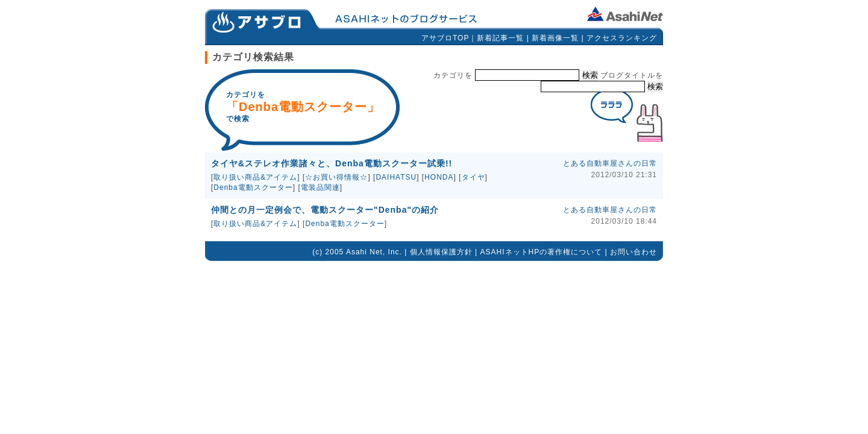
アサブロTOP (445, 38)
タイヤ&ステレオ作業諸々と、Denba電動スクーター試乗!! (332, 163)
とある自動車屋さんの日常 (610, 163)
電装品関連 (320, 187)
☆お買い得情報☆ (336, 177)
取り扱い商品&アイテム (255, 177)
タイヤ (473, 177)
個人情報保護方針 (441, 252)
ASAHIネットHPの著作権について (542, 252)
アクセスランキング (622, 38)
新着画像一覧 (555, 38)
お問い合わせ (634, 252)
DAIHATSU (396, 177)
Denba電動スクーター (253, 187)
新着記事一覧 (500, 38)
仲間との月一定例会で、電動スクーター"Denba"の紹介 (325, 210)
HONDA (439, 177)
